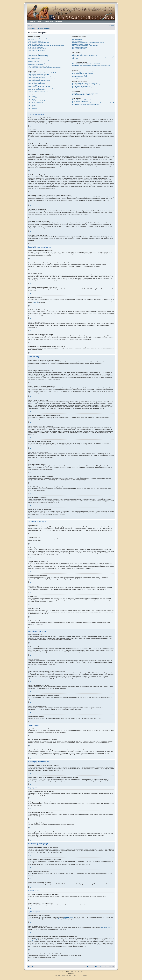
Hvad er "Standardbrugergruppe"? (80, 47)
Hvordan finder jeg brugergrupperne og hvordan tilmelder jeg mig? (88, 43)
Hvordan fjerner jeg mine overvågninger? (82, 88)
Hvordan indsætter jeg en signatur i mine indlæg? (40, 76)
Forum (39, 22)
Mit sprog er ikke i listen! (34, 62)
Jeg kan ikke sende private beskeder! (81, 54)
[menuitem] (30, 25)
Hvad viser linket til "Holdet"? (79, 49)
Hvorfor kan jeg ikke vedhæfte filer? (36, 83)
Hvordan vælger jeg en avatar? (35, 65)
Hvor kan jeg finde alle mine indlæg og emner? (83, 78)
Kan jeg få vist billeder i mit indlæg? (36, 101)
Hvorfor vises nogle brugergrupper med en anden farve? (85, 46)
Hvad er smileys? (32, 99)
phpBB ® (35, 303)
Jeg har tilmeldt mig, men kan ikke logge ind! (38, 43)
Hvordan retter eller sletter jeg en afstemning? (39, 80)
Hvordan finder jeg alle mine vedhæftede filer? (83, 95)
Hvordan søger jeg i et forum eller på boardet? (83, 72)
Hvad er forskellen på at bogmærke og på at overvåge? (85, 83)
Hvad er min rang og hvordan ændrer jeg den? (39, 66)
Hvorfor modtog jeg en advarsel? (36, 85)
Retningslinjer (48, 22)
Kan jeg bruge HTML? (33, 98)
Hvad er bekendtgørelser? (34, 104)
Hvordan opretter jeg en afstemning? (37, 77)
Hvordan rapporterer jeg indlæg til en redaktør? (39, 87)
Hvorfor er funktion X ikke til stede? (80, 101)
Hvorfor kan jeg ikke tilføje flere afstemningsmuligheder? (41, 79)
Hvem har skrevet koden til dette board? (82, 100)
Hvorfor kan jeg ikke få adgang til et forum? (38, 82)
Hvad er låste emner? (33, 107)
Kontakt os (58, 22)
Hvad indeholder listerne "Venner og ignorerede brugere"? (86, 64)
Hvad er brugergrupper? (78, 41)
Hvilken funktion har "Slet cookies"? (36, 50)
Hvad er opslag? (32, 105)
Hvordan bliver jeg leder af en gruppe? (81, 44)
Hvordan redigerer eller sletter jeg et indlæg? (38, 74)
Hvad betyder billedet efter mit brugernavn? (38, 63)
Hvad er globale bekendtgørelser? (36, 102)
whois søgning (32, 940)
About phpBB (61, 919)
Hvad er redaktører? (77, 40)
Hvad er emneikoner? (33, 108)
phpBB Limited (68, 917)
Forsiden (32, 22)
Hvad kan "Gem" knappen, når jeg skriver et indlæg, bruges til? (43, 88)
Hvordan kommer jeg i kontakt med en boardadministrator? (86, 104)
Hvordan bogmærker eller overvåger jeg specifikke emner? (86, 85)
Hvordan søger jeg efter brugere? (80, 77)
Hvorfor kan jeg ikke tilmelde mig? (36, 41)
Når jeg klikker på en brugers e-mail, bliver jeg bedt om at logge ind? (44, 68)
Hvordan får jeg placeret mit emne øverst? (38, 91)
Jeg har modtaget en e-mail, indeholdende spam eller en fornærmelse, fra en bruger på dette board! (93, 58)
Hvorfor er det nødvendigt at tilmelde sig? (38, 38)
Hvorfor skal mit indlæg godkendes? (36, 90)
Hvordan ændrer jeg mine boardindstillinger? (38, 55)
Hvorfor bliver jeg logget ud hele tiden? (37, 49)
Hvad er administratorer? (78, 38)
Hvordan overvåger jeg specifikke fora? (81, 86)
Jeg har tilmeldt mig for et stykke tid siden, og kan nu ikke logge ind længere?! (46, 46)
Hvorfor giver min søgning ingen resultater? (82, 74)
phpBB (66, 972)
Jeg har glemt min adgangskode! (36, 47)
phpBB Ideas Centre (105, 928)
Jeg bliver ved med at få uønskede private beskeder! (85, 55)
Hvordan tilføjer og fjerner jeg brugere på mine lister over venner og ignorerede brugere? (91, 66)
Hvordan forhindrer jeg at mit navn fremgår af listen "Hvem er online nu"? (45, 57)
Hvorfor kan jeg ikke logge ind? (35, 44)
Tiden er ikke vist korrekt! (34, 58)
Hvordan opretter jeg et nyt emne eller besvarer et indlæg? (42, 73)
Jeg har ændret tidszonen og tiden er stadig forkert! (40, 60)
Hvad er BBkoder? (32, 96)
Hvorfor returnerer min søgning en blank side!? (83, 75)
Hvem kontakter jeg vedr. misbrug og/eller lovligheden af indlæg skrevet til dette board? (93, 103)
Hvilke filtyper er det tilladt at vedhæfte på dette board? (85, 93)
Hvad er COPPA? (32, 40)
